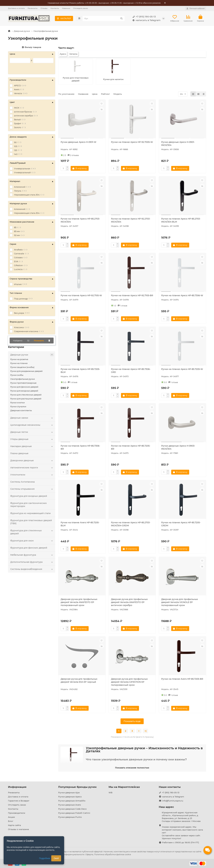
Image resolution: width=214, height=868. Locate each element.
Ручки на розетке (19, 359)
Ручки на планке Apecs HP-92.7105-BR (132, 295)
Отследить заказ (81, 8)
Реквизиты (33, 8)
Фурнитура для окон (32, 541)
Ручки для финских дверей (24, 387)
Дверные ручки (22, 31)
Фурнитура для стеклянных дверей (32, 532)
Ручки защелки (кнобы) (22, 367)
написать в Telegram (146, 20)
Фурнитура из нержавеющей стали (30, 513)
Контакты (55, 8)
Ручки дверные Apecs (70, 797)
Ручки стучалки (18, 406)
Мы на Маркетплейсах (124, 787)
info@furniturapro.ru (173, 801)
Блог (11, 821)
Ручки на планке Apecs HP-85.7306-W (182, 295)
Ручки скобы (17, 375)
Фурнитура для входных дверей (29, 496)
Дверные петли (32, 432)
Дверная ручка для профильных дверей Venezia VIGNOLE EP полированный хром (180, 602)
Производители (17, 813)
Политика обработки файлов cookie (113, 854)
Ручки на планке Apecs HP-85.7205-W (182, 369)
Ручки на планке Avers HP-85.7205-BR (182, 679)
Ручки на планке (19, 363)
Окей (56, 858)
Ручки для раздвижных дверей (26, 371)
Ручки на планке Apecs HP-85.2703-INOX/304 (80, 220)
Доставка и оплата (16, 8)
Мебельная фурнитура (32, 555)
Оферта (89, 854)
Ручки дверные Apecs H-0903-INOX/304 (178, 447)
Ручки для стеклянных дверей (26, 395)
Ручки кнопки (17, 403)
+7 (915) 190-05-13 (144, 17)
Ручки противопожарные (23, 383)
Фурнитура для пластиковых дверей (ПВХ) (31, 522)
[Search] (104, 18)
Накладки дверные (32, 446)
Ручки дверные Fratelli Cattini (74, 813)
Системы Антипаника (22, 482)
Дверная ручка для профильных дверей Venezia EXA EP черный (79, 680)
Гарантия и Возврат (19, 801)
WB (110, 793)
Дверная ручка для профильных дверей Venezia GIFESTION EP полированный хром (129, 682)
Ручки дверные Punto (70, 817)
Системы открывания (32, 489)
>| (145, 731)
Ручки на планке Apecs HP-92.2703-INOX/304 (131, 220)
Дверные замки (32, 418)
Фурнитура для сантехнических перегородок (29, 505)
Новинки (66, 8)
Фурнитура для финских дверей (29, 548)
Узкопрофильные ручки (23, 379)
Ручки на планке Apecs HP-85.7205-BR (131, 447)
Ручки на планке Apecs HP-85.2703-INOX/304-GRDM (131, 524)
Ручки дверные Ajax (69, 793)
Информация (17, 787)
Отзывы (44, 8)
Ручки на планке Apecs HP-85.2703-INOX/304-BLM (181, 220)
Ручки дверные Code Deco (72, 809)
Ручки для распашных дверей (26, 399)
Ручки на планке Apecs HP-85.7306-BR (80, 447)
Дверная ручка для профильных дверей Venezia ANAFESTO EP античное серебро (129, 602)
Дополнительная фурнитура (32, 562)
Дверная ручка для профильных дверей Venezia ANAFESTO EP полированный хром (79, 602)
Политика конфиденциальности (68, 854)
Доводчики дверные (32, 460)
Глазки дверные (19, 453)
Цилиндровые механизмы (32, 425)
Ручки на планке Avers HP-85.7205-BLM (80, 524)
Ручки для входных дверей (24, 391)
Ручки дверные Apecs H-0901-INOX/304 (178, 144)
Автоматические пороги (32, 468)
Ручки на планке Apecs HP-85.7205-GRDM (181, 524)
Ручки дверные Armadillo (72, 801)
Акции (11, 817)
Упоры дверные (32, 439)
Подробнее (45, 858)
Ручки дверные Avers (70, 805)
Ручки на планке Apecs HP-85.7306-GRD (131, 371)
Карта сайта (14, 825)
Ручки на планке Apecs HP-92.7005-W (132, 142)
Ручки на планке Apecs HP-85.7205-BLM (80, 371)
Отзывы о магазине (18, 829)
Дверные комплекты (21, 410)
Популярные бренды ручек (77, 787)
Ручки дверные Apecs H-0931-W (78, 142)
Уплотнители (32, 475)
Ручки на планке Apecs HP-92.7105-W (81, 295)
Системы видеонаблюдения (32, 569)
